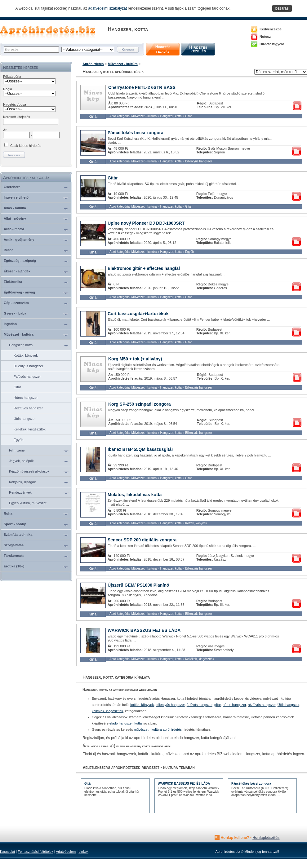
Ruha (8, 513)
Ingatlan (10, 324)
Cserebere (12, 187)
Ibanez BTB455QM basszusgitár (140, 449)
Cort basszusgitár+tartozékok (138, 314)
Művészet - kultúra (19, 334)
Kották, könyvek (26, 355)
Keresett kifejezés (17, 117)
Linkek (83, 852)
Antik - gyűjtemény (19, 240)
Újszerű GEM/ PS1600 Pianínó (138, 585)
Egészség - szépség (20, 261)
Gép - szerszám (16, 303)
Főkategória (12, 77)
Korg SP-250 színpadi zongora (139, 404)
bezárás (282, 8)
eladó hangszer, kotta (126, 723)
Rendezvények (20, 492)
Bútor (8, 250)
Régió (8, 89)
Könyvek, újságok (22, 482)
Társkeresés (14, 556)
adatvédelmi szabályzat (107, 8)
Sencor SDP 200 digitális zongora (142, 540)
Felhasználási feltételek (35, 852)
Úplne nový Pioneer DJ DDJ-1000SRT (146, 223)
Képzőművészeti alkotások (29, 471)
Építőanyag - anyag (19, 292)
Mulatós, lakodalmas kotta (135, 495)
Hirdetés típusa (15, 104)
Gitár (17, 387)
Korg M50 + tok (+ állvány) (135, 359)
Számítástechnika (18, 535)
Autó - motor (14, 229)
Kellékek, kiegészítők (30, 429)
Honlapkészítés (266, 838)
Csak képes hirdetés (26, 146)
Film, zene (17, 450)
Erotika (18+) (14, 566)
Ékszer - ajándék (17, 271)
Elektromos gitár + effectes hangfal (144, 268)
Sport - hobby (15, 524)
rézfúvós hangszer (262, 705)
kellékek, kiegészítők (107, 711)
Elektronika (13, 282)
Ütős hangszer (25, 419)
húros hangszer (234, 705)
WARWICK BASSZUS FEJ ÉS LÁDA (144, 630)
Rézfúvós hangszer (28, 408)
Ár (5, 130)
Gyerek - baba (15, 313)
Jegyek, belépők (21, 461)
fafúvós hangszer (200, 705)
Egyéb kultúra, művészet (28, 503)
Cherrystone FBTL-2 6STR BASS (142, 87)
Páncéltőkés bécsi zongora (136, 133)
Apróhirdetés (93, 64)
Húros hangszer (26, 398)
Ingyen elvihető (16, 197)
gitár (218, 705)
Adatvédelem (66, 852)
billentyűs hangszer (170, 705)
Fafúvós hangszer (27, 377)
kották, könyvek (142, 705)
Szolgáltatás (14, 545)
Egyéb (18, 440)
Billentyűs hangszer (28, 366)
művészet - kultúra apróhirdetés (158, 729)
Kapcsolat (7, 852)
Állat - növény (15, 218)
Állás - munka (15, 208)
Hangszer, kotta (21, 345)
